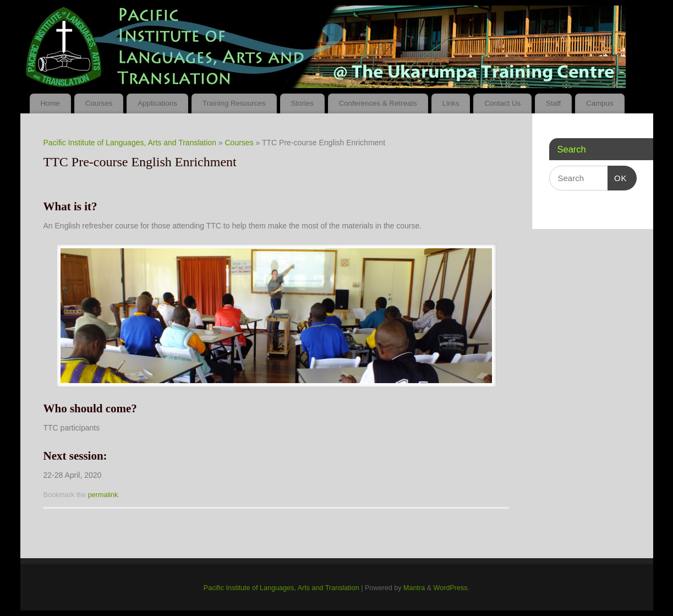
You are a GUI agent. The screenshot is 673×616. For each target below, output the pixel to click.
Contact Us (502, 103)
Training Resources (234, 103)
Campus (600, 103)
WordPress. (452, 588)
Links (450, 103)
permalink (103, 495)
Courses (99, 103)
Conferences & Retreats (378, 103)
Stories (302, 103)
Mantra (414, 588)
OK (617, 178)
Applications (157, 103)
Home (50, 103)
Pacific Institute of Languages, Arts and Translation (130, 143)
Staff (553, 103)
